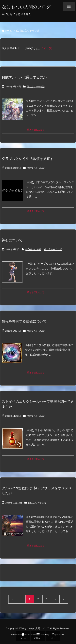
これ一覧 (47, 48)
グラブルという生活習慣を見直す (28, 159)
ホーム (8, 31)
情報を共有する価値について (24, 321)
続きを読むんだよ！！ (38, 130)
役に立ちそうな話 (36, 87)
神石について (12, 240)
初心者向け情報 (33, 249)
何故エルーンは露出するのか (24, 77)
